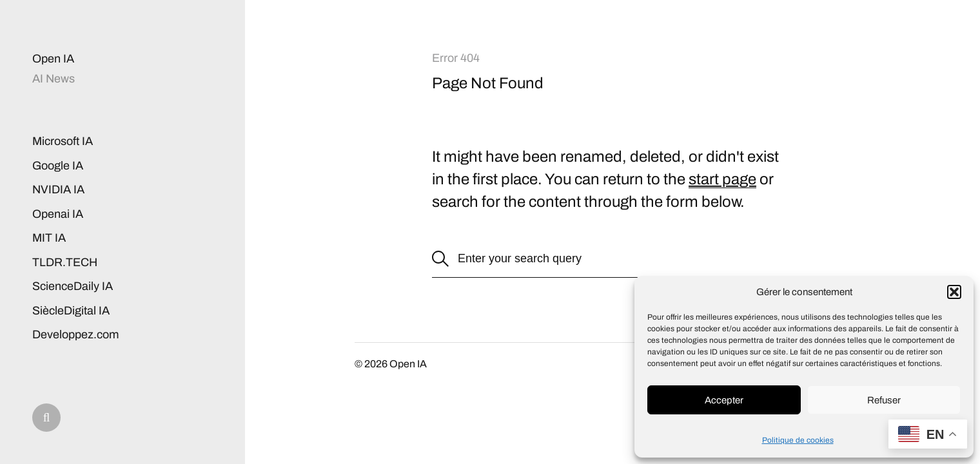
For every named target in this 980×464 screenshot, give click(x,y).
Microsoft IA (63, 141)
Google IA (58, 166)
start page (722, 179)
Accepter (724, 400)
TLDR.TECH (65, 262)
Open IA (53, 59)
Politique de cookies (798, 440)
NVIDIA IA (58, 189)
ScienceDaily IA (73, 286)
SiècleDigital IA (71, 311)
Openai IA (58, 214)
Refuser (884, 400)
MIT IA (49, 238)
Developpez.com (75, 334)
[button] (954, 292)
